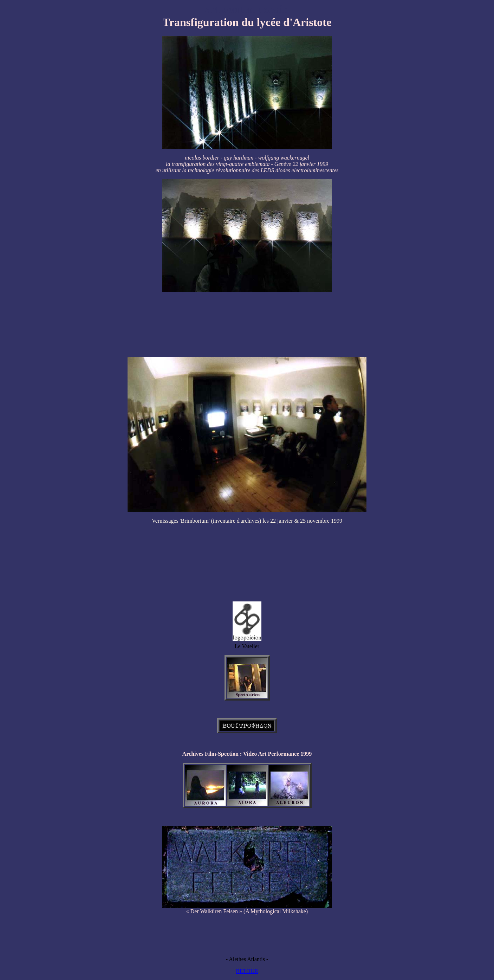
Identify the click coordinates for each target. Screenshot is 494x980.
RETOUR (247, 971)
